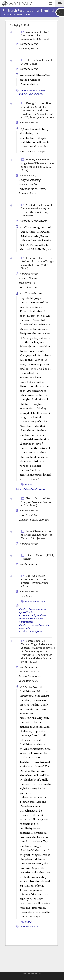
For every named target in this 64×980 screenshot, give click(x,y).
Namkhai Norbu (29, 69)
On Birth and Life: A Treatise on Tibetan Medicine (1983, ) (35, 35)
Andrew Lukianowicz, (31, 676)
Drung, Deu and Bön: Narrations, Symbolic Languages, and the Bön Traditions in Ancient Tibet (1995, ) (38, 110)
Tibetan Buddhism (29, 926)
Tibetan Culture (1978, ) (37, 557)
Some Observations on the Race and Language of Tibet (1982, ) (37, 535)
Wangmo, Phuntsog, (30, 180)
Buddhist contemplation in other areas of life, (35, 626)
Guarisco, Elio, (28, 175)
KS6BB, (29, 602)
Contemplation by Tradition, (33, 91)
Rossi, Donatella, (29, 515)
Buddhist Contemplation (31, 94)
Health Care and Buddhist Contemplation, (32, 620)
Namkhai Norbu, (29, 44)
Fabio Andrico (27, 596)
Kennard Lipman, (29, 278)
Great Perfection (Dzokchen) (33, 489)
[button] (60, 4)
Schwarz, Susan (27, 193)
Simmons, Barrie (28, 49)
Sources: (10, 15)
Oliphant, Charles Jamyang (34, 520)
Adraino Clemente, (30, 672)
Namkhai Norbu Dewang (34, 221)
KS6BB (28, 485)
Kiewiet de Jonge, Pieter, (33, 189)
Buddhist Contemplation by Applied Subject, (33, 611)
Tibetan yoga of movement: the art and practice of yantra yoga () (34, 581)
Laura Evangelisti (29, 681)
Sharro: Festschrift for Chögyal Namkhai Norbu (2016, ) (36, 502)
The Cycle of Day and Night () (37, 62)
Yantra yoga (39, 602)
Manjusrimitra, (28, 283)
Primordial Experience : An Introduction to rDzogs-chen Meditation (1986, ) (37, 263)
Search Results (23, 15)
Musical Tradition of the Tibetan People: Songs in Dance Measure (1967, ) (38, 210)
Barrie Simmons (28, 287)
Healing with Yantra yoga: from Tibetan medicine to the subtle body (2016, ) (38, 165)
